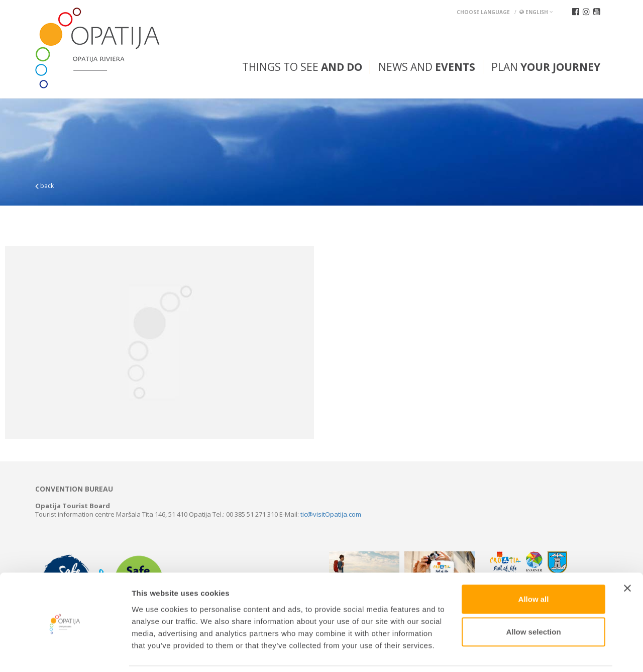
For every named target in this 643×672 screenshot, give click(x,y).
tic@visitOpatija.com (331, 514)
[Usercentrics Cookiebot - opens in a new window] (65, 652)
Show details (527, 652)
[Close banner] (627, 554)
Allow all (534, 565)
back (44, 186)
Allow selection (533, 598)
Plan (546, 67)
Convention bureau (74, 489)
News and (427, 67)
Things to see (302, 67)
